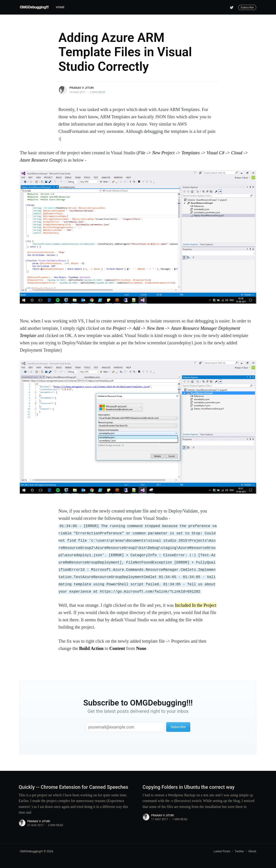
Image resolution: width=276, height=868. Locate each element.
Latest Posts (222, 851)
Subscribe (247, 7)
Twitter (239, 851)
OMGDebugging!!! (34, 7)
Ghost (252, 851)
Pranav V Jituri (82, 88)
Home (60, 7)
